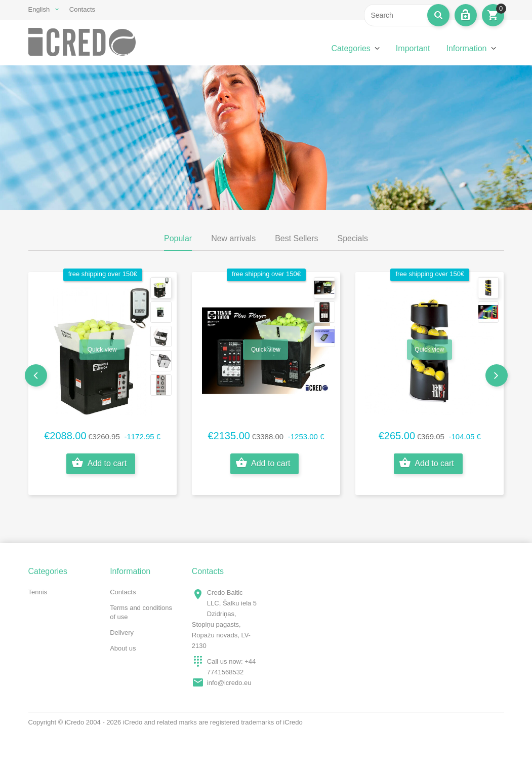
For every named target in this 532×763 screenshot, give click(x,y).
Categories (351, 48)
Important (413, 48)
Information (466, 48)
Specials (353, 238)
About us (123, 648)
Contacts (82, 9)
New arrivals (233, 238)
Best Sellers (296, 238)
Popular (178, 238)
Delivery (122, 633)
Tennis (38, 592)
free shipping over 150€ (103, 274)
